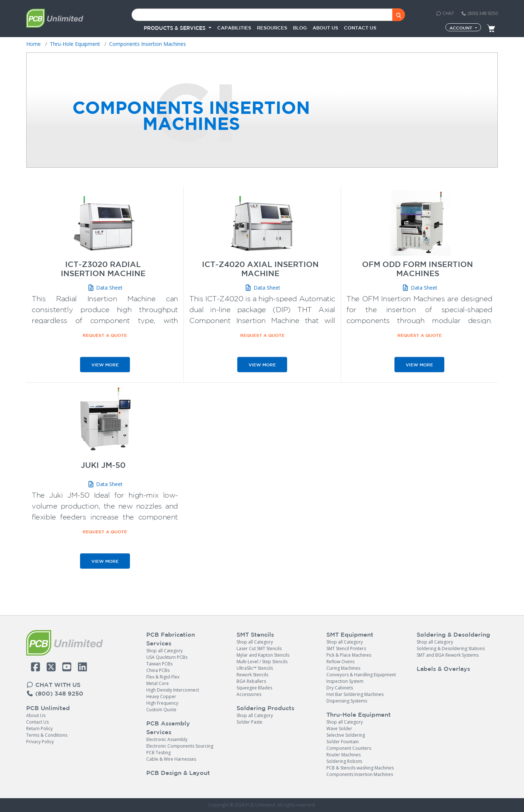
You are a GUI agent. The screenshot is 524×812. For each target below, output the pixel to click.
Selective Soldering (346, 735)
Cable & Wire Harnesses (171, 759)
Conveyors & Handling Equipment (361, 675)
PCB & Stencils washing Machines (360, 768)
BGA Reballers (251, 681)
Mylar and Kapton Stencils (263, 655)
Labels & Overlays (443, 669)
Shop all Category (164, 651)
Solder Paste (249, 722)
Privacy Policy (40, 742)
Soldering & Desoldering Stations (451, 648)
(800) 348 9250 (479, 13)
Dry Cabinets (340, 688)
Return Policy (39, 729)
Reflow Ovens (340, 662)
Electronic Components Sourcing (180, 746)
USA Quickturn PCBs (167, 657)
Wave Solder (339, 729)
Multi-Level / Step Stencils (262, 662)
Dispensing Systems (347, 701)
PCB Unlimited (48, 708)
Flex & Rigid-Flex (163, 677)
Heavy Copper (161, 696)
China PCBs (158, 670)
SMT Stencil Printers (346, 648)
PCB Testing (158, 753)
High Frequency (162, 703)
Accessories (249, 694)
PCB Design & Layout (178, 773)
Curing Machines (343, 668)
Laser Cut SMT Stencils (259, 648)
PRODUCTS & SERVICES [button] (175, 28)
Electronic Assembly (167, 739)
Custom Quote (161, 710)
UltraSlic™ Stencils (255, 668)
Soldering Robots (344, 761)
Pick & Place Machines (349, 655)
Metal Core (158, 683)
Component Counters (349, 748)
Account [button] (462, 28)
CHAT (445, 13)
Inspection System (345, 681)
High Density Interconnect (173, 690)
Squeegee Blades (254, 688)
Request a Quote (105, 335)
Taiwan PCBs (159, 664)
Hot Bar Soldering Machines (355, 694)
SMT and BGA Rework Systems (448, 655)
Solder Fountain (343, 742)
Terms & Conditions (47, 735)
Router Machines (344, 755)
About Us (36, 715)
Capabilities (234, 28)
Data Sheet (105, 288)
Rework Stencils (252, 675)
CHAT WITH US (53, 685)
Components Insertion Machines (360, 774)
